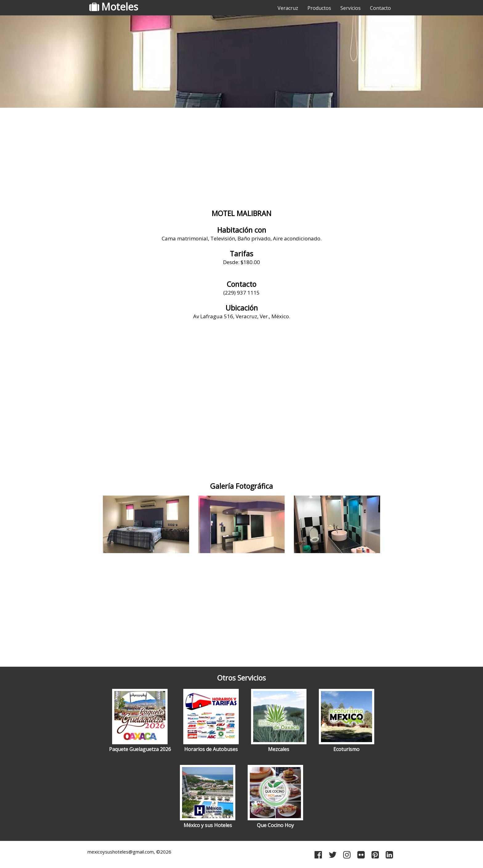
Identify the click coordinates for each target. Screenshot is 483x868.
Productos (319, 8)
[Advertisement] (241, 159)
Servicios (351, 8)
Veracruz (288, 8)
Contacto (380, 8)
